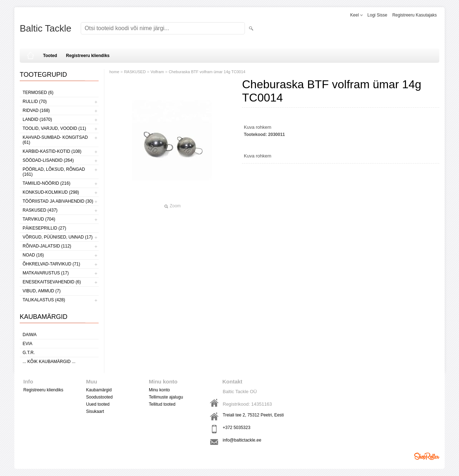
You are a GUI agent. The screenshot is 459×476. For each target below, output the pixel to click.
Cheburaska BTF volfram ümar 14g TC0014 (207, 72)
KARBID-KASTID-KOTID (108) (52, 151)
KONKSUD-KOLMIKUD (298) (51, 192)
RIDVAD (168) (36, 110)
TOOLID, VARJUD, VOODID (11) (54, 128)
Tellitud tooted (162, 404)
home (114, 72)
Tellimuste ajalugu (166, 397)
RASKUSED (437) (40, 210)
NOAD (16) (33, 255)
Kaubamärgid (99, 390)
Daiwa (30, 335)
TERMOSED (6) (38, 93)
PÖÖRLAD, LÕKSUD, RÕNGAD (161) (54, 172)
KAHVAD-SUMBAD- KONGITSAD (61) (55, 140)
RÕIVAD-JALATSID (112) (47, 246)
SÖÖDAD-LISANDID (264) (48, 160)
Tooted (50, 56)
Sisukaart (95, 411)
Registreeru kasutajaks (415, 15)
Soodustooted (99, 397)
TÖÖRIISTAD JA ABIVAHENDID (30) (58, 201)
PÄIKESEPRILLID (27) (44, 228)
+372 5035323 (236, 428)
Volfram (157, 72)
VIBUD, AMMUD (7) (42, 291)
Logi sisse (377, 15)
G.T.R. (29, 353)
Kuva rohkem (258, 127)
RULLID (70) (35, 102)
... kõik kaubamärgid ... (49, 362)
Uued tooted (98, 404)
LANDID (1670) (37, 119)
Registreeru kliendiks (88, 56)
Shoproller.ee (427, 456)
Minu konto (159, 390)
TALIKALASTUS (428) (44, 300)
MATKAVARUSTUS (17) (46, 273)
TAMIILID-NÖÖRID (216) (46, 183)
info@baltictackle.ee (242, 440)
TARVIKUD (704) (39, 219)
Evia (27, 344)
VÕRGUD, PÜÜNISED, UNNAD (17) (58, 237)
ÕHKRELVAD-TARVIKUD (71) (51, 264)
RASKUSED (135, 72)
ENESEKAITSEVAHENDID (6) (52, 282)
